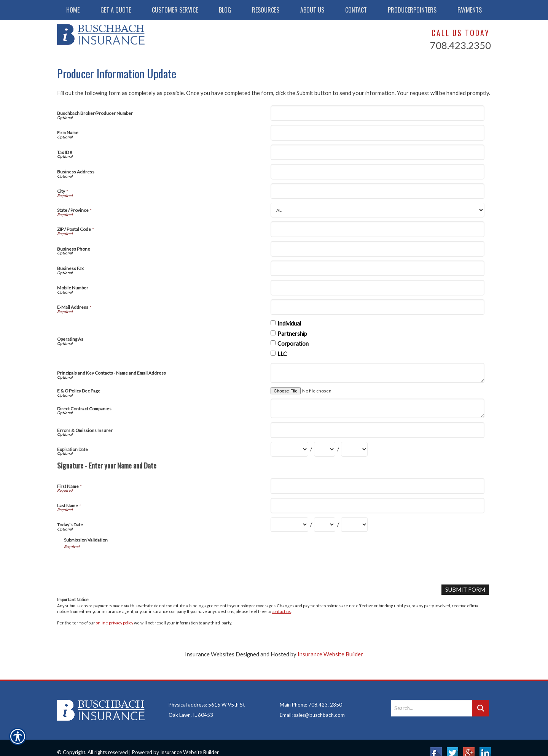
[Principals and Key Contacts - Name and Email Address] (377, 373)
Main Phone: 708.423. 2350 (311, 695)
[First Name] (377, 486)
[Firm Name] (377, 133)
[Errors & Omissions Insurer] (377, 430)
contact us (281, 611)
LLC (282, 354)
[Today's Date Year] (354, 525)
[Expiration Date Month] (289, 449)
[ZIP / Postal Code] (377, 229)
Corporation (293, 344)
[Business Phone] (377, 249)
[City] (377, 191)
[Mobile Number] (377, 288)
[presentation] (122, 564)
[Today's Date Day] (325, 525)
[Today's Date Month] (289, 525)
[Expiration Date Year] (354, 449)
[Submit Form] (465, 590)
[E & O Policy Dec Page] (316, 391)
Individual (289, 323)
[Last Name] (377, 506)
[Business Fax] (377, 268)
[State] (377, 210)
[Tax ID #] (377, 152)
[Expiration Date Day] (325, 449)
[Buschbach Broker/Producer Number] (377, 113)
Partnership (292, 334)
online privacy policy (115, 623)
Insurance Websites (210, 654)
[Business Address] (377, 172)
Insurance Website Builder (330, 654)
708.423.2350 (460, 45)
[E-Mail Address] (377, 307)
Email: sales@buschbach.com (312, 705)
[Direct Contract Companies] (377, 409)
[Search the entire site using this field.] (432, 698)
